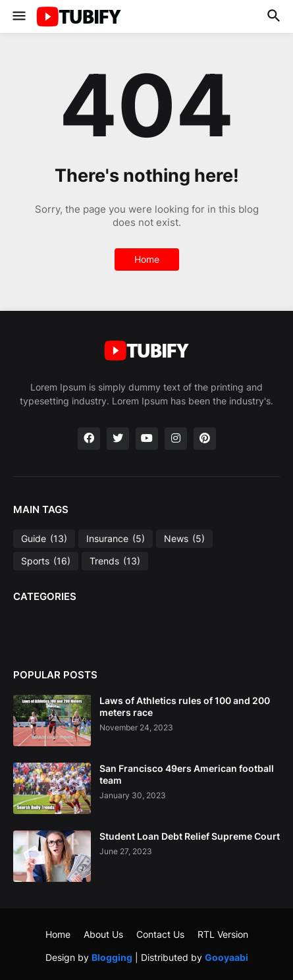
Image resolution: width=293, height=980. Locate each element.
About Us (103, 934)
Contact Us (160, 934)
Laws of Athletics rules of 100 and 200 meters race (185, 706)
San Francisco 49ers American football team (187, 774)
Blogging (112, 957)
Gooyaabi (226, 957)
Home (147, 259)
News (184, 539)
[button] (18, 16)
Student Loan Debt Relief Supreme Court (190, 836)
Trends (115, 561)
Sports (46, 561)
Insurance (116, 539)
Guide (44, 539)
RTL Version (223, 934)
